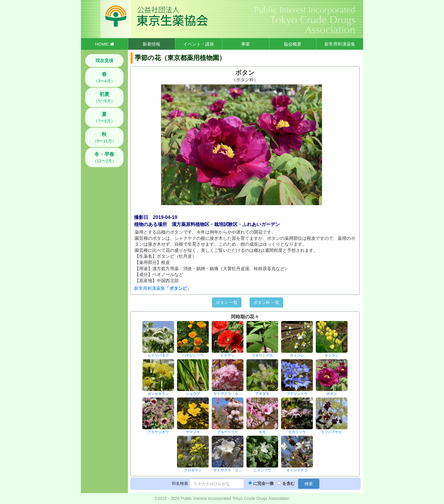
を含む (288, 483)
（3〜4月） (104, 77)
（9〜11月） (104, 137)
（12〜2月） (104, 157)
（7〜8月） (104, 117)
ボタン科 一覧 (266, 302)
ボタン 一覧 (227, 302)
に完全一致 (263, 483)
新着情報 (151, 44)
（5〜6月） (104, 97)
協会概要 (293, 44)
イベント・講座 (199, 44)
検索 (309, 484)
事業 (246, 44)
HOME (104, 44)
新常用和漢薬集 (340, 44)
